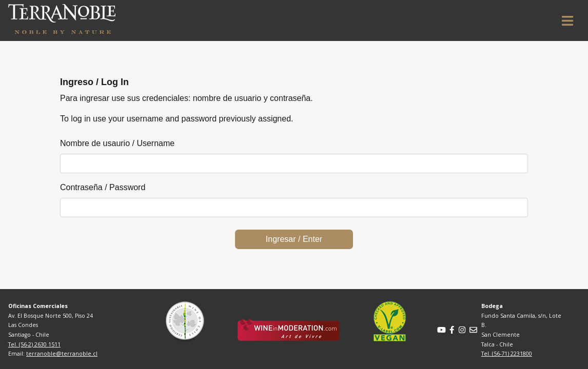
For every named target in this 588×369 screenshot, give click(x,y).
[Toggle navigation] (567, 21)
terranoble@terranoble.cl (62, 354)
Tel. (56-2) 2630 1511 (34, 344)
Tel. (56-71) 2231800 (507, 354)
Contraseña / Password (103, 187)
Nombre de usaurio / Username (117, 143)
